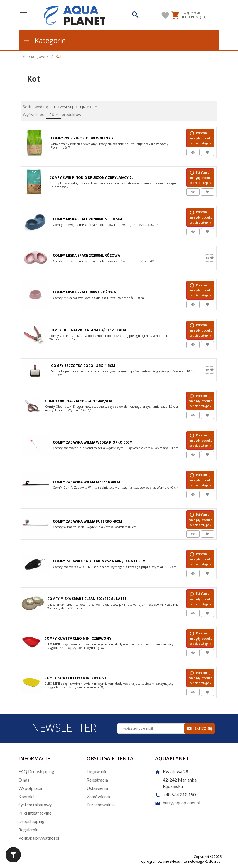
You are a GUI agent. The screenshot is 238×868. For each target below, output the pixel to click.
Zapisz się (199, 729)
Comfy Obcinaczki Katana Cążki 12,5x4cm (88, 330)
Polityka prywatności (39, 838)
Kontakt (26, 796)
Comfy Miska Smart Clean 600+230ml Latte (87, 599)
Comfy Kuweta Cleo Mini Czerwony (78, 638)
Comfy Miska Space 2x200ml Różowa (86, 255)
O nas (24, 780)
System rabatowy (35, 804)
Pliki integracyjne (35, 813)
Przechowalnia (101, 804)
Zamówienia (98, 796)
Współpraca (30, 788)
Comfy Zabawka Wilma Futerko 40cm (87, 521)
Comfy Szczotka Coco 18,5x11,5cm (83, 366)
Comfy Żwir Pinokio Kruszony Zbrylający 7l (91, 178)
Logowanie (97, 771)
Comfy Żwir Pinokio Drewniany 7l (83, 138)
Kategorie (44, 40)
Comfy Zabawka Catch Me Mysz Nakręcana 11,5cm (99, 561)
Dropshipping (31, 821)
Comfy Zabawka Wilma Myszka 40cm (86, 482)
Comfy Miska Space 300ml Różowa (84, 292)
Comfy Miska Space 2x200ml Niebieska (88, 219)
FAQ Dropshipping (36, 771)
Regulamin (28, 829)
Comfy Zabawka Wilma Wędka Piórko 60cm (93, 442)
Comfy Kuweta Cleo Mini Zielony (76, 678)
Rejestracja (97, 780)
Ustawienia (97, 788)
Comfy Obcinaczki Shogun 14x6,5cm (79, 401)
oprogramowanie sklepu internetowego (173, 861)
